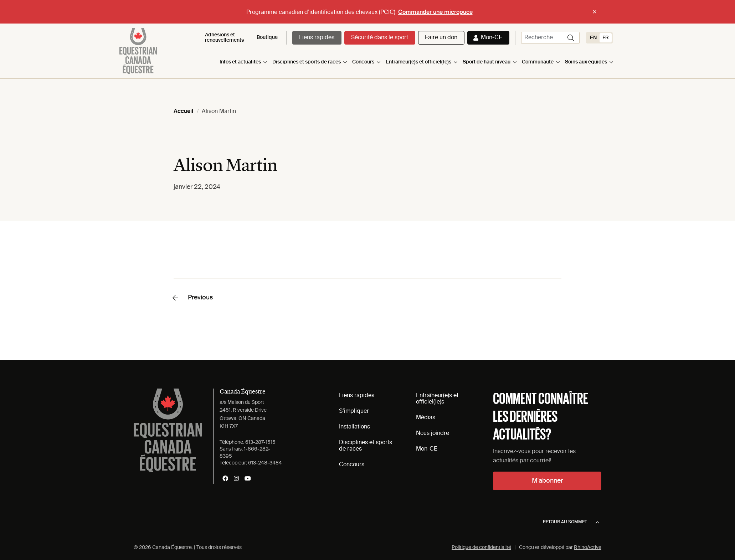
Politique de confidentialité (481, 548)
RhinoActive (588, 548)
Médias (426, 418)
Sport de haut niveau (487, 62)
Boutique (267, 37)
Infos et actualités (240, 62)
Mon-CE (492, 38)
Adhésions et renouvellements (224, 38)
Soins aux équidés (586, 62)
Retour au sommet (571, 523)
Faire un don (441, 38)
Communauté (538, 62)
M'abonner (547, 481)
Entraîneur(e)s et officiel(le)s (418, 62)
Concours (363, 62)
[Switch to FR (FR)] (606, 38)
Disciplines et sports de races (307, 62)
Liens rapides (317, 38)
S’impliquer (354, 411)
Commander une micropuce (435, 12)
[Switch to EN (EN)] (593, 38)
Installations (354, 427)
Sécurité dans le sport (380, 38)
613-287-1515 (260, 442)
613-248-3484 (265, 463)
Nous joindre (433, 433)
